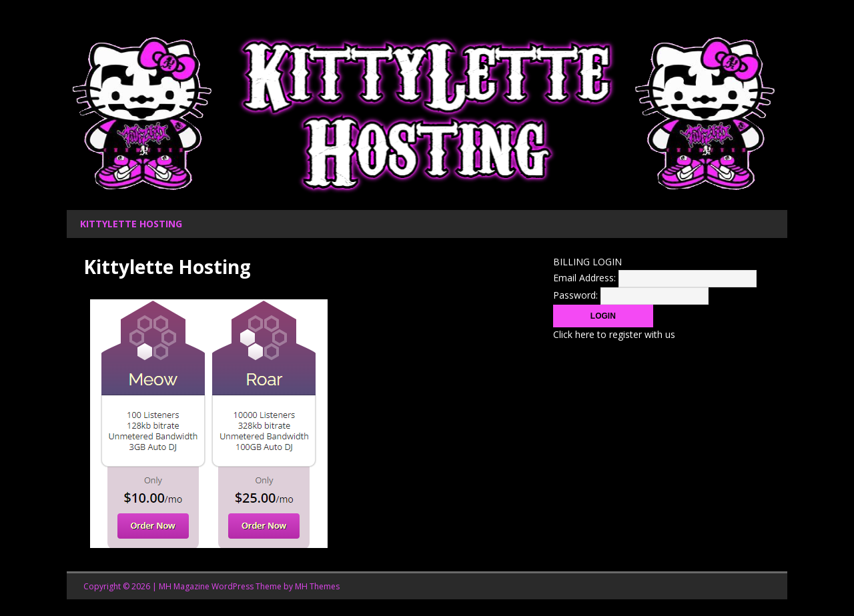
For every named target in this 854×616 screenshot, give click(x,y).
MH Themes (317, 586)
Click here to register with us (614, 334)
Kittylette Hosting (131, 224)
